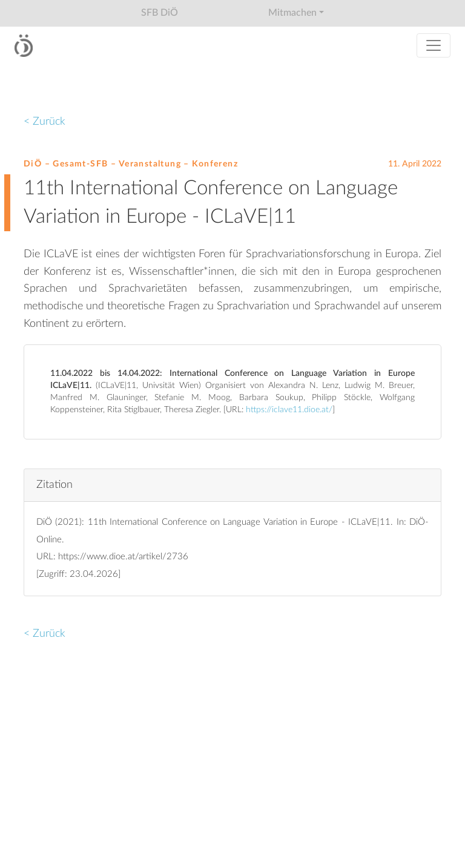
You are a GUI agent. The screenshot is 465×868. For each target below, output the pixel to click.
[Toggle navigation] (434, 45)
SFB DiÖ (160, 13)
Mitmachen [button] (292, 13)
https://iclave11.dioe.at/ (289, 410)
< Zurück (45, 121)
